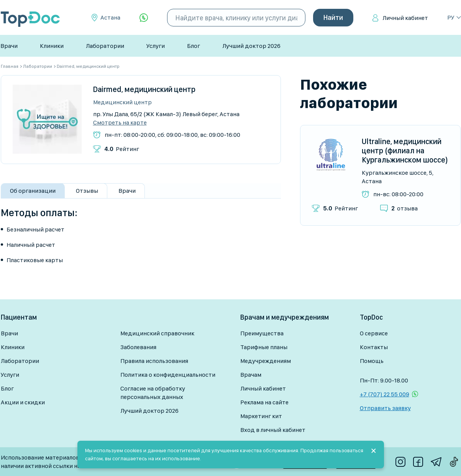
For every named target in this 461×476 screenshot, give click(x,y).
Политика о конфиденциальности (168, 375)
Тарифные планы (264, 347)
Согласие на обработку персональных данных (153, 393)
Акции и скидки (23, 402)
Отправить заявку (385, 408)
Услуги (156, 46)
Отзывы (87, 191)
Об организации (33, 191)
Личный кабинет (405, 18)
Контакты (374, 347)
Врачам (251, 375)
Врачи (9, 46)
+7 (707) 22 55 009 (385, 394)
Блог (194, 46)
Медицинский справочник (157, 333)
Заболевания (138, 347)
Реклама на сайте (264, 402)
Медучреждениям (266, 361)
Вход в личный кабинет (273, 430)
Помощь (372, 361)
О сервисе (374, 333)
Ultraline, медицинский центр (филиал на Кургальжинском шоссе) (405, 151)
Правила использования (154, 361)
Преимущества (262, 333)
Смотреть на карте (120, 123)
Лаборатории (105, 46)
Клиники (52, 46)
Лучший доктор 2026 (251, 46)
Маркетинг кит (261, 416)
